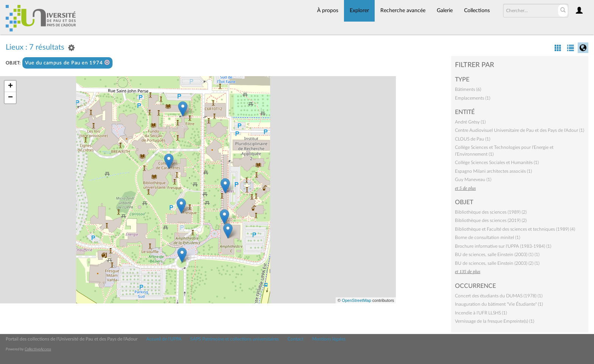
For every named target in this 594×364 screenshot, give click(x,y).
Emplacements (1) (473, 98)
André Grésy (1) (470, 122)
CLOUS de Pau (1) (473, 139)
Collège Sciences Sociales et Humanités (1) (497, 162)
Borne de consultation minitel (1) (488, 237)
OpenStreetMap (356, 300)
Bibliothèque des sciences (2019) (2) (491, 220)
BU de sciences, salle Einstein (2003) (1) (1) (497, 255)
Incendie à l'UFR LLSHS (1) (481, 313)
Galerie (445, 11)
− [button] (10, 98)
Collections (477, 11)
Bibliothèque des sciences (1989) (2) (491, 212)
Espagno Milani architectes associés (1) (493, 171)
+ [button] (10, 86)
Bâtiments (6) (468, 89)
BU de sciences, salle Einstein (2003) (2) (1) (497, 263)
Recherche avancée (403, 11)
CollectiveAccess (38, 349)
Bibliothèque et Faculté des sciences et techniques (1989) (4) (515, 229)
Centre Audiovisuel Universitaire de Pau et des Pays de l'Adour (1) (520, 130)
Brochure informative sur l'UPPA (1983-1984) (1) (503, 246)
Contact (295, 339)
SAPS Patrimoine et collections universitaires (234, 339)
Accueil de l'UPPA (164, 339)
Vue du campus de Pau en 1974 (67, 63)
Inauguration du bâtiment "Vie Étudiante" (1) (499, 304)
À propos (328, 11)
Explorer (359, 11)
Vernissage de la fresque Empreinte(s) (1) (495, 321)
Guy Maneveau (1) (473, 180)
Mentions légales (329, 339)
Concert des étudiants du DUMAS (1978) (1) (499, 296)
